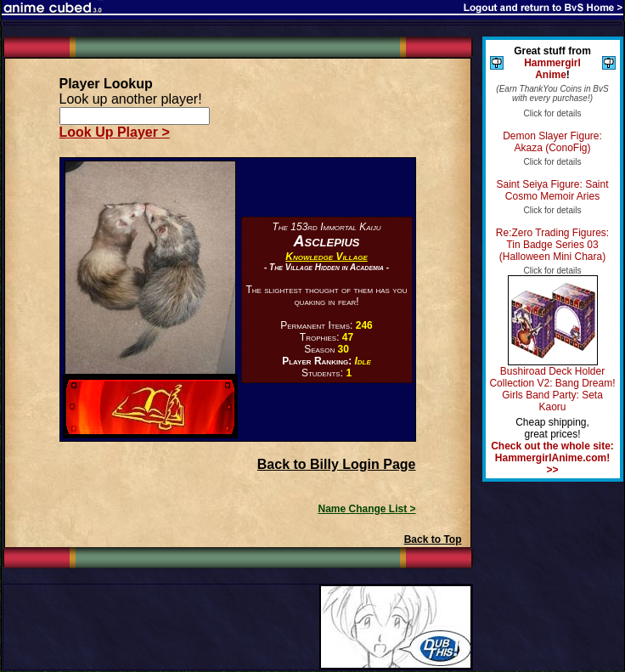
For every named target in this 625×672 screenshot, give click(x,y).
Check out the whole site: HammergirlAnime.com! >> (552, 458)
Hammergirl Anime (552, 69)
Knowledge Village (326, 257)
